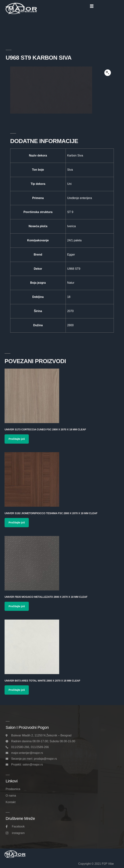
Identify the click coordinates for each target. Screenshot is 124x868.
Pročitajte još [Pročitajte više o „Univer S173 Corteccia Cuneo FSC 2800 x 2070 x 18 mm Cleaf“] (17, 439)
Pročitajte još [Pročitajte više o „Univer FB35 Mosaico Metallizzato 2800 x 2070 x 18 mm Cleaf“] (17, 606)
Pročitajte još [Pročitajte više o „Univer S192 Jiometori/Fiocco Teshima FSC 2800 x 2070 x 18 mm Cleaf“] (17, 523)
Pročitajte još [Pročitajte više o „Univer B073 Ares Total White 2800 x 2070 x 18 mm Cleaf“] (17, 690)
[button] (92, 6)
